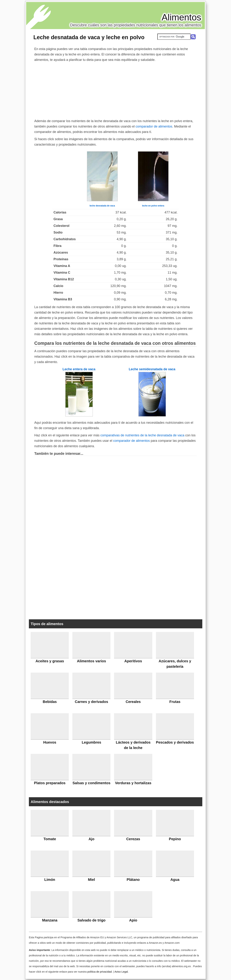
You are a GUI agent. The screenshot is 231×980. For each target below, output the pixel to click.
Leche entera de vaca (79, 369)
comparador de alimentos (154, 126)
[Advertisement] (115, 90)
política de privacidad (100, 972)
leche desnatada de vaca (102, 206)
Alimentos (181, 17)
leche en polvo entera (153, 206)
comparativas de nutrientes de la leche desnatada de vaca (142, 435)
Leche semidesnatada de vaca (152, 369)
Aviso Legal (121, 972)
